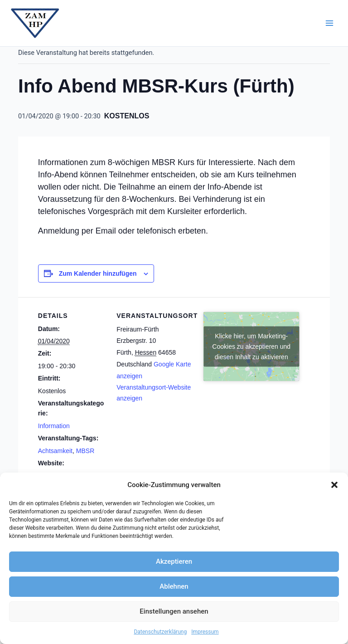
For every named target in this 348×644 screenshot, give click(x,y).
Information (54, 426)
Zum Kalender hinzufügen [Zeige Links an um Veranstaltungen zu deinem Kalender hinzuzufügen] (98, 273)
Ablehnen (174, 586)
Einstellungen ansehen (174, 611)
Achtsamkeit (55, 451)
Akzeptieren (174, 561)
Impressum (205, 632)
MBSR (85, 451)
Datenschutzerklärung (160, 632)
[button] (334, 485)
